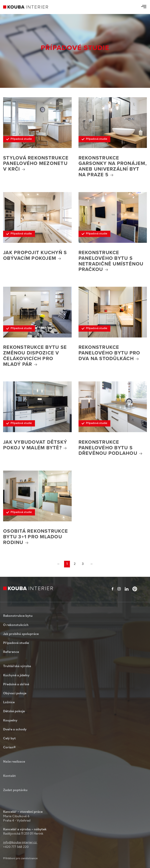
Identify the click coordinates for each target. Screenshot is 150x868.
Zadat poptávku (15, 790)
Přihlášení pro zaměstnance (20, 859)
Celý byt (9, 739)
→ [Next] (91, 564)
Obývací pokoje (15, 694)
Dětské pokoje (14, 711)
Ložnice (9, 702)
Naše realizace (14, 762)
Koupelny (10, 721)
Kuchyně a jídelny (16, 676)
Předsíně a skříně (16, 685)
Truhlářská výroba (17, 666)
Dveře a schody (15, 730)
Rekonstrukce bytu (18, 616)
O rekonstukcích (16, 625)
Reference (11, 652)
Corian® (9, 748)
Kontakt (9, 776)
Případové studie (16, 643)
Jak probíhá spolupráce (21, 634)
